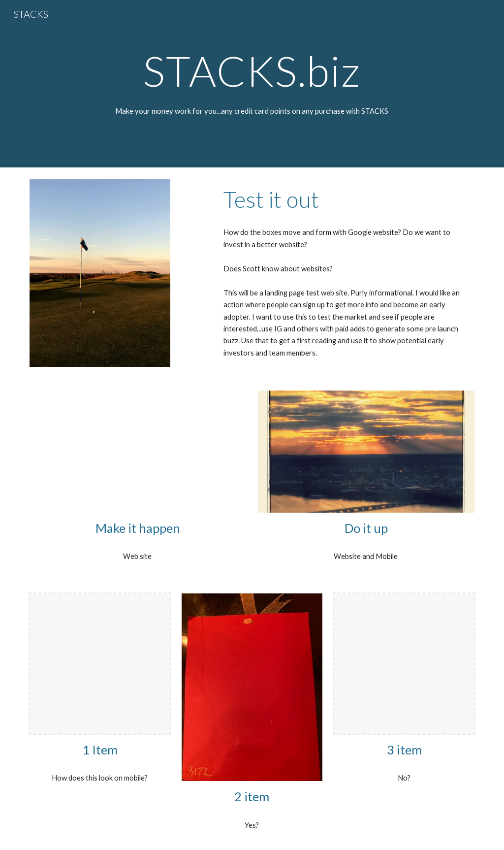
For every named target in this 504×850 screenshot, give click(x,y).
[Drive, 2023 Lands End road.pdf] (138, 452)
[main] (252, 71)
